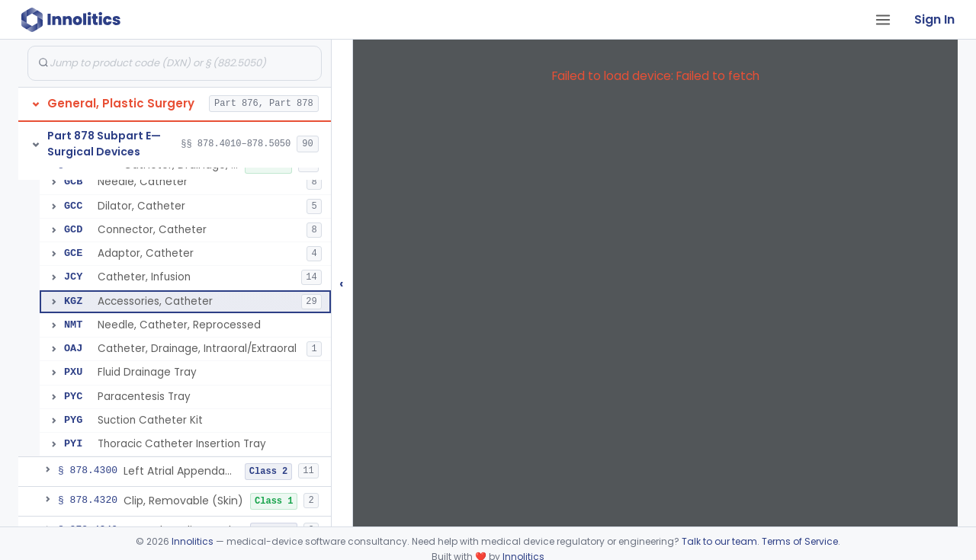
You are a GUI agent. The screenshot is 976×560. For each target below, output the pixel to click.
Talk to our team (719, 541)
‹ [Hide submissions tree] (342, 283)
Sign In (934, 19)
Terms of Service (800, 541)
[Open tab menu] (883, 20)
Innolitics (193, 541)
